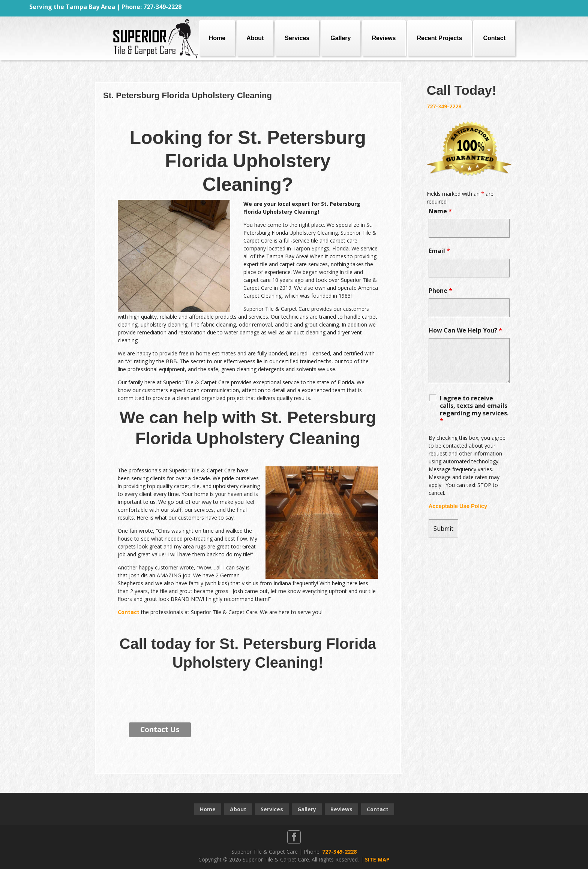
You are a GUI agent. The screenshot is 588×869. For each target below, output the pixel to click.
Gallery (340, 38)
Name (440, 211)
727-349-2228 (444, 106)
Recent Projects (440, 38)
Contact (494, 38)
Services (297, 38)
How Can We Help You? (465, 330)
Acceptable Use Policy (458, 506)
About (255, 38)
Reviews (384, 38)
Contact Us (160, 730)
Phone (440, 291)
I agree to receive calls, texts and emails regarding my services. (474, 409)
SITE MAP (377, 859)
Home (217, 38)
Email (439, 251)
